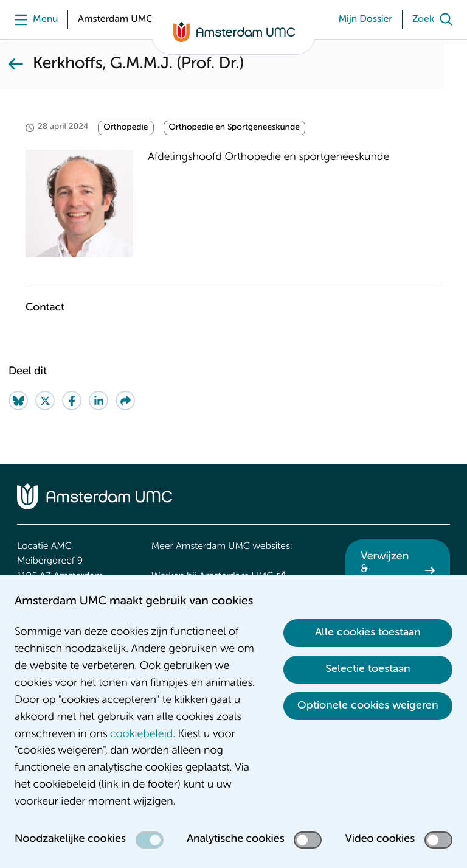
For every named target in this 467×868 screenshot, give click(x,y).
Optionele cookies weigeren (368, 705)
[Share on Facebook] (72, 401)
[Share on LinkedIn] (99, 401)
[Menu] (33, 19)
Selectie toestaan (368, 669)
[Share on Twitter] (45, 401)
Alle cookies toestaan (368, 632)
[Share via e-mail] (125, 401)
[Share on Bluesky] (18, 401)
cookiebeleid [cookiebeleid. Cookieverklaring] (141, 735)
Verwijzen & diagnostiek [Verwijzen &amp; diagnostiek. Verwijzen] (389, 570)
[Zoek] (435, 19)
